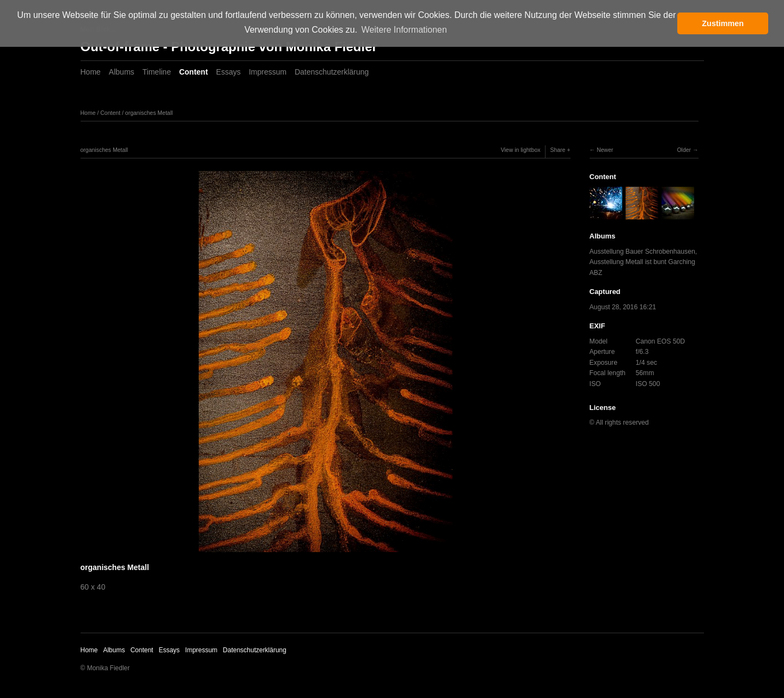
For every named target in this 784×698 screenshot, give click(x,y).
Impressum (268, 72)
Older (684, 150)
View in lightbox (521, 150)
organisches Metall (149, 113)
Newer (605, 150)
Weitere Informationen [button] (404, 30)
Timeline (157, 72)
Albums (122, 72)
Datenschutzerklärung (332, 72)
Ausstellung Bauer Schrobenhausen (642, 252)
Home (91, 72)
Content (194, 72)
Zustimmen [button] (723, 23)
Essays (228, 72)
